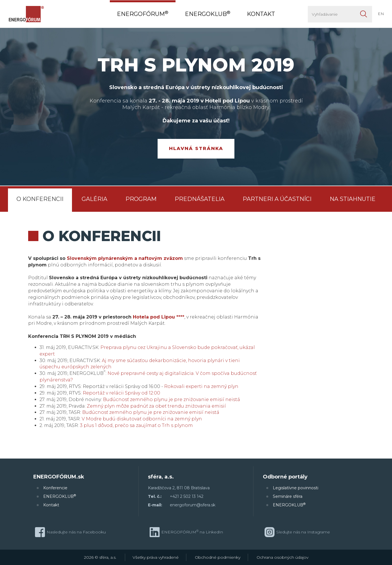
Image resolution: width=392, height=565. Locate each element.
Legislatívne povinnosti (296, 488)
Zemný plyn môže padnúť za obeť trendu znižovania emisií (156, 406)
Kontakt (51, 505)
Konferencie (55, 488)
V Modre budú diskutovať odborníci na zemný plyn (142, 419)
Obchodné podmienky (218, 557)
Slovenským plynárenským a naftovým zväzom (125, 258)
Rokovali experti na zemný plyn (201, 386)
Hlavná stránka (196, 148)
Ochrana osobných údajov (282, 557)
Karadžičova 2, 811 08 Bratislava (179, 488)
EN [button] (381, 14)
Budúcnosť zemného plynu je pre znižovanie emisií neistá (172, 399)
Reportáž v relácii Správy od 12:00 (121, 393)
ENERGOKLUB (60, 496)
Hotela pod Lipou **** (159, 317)
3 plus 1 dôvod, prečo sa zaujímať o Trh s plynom (136, 425)
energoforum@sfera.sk (193, 505)
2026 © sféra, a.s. (100, 557)
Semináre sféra (288, 496)
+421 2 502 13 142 (187, 496)
